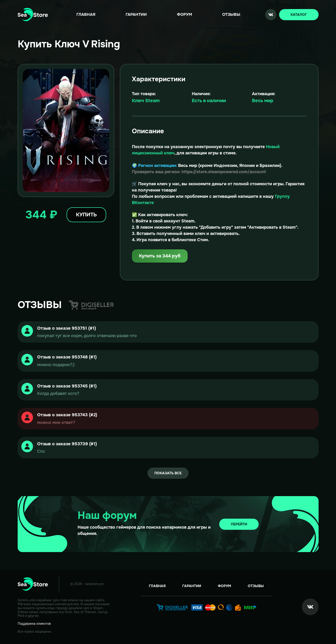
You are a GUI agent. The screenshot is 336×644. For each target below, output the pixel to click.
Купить (86, 215)
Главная (86, 15)
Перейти (239, 524)
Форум (184, 15)
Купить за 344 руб (160, 256)
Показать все (168, 473)
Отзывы (231, 15)
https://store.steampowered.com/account (224, 172)
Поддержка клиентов (34, 624)
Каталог (299, 15)
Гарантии (136, 15)
